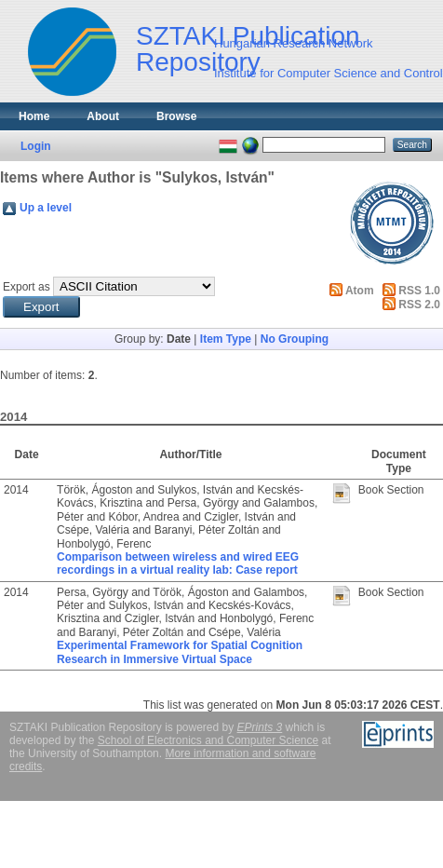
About (103, 116)
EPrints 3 (260, 727)
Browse (176, 116)
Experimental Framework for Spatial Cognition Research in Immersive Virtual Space (180, 652)
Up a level (46, 208)
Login (36, 146)
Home (34, 116)
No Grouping (295, 339)
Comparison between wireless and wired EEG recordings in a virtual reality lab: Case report (178, 563)
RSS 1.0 (419, 291)
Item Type (226, 339)
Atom (360, 291)
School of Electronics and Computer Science (208, 740)
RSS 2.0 (419, 305)
